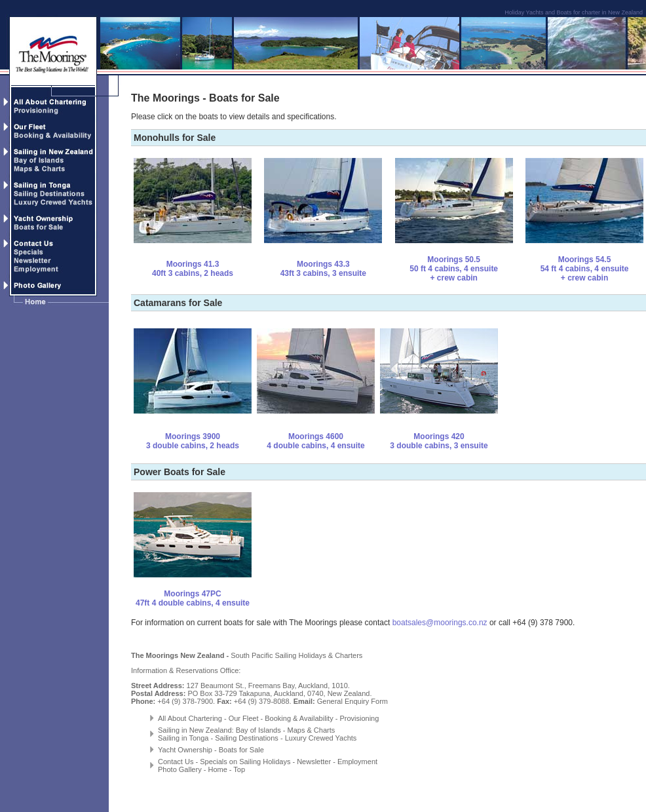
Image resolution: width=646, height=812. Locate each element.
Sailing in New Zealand (195, 730)
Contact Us (176, 762)
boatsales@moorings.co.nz (440, 623)
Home (217, 769)
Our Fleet (243, 718)
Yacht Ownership (185, 750)
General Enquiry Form (352, 701)
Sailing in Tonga (183, 738)
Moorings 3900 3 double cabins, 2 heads (193, 441)
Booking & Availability (299, 718)
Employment (357, 762)
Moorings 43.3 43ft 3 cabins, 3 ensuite (323, 269)
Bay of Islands (258, 730)
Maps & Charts (312, 730)
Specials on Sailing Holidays (245, 762)
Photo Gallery (180, 769)
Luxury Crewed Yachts (321, 738)
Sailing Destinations (247, 738)
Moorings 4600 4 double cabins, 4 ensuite (315, 441)
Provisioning (359, 718)
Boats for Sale (241, 750)
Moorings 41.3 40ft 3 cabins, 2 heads (193, 269)
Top (239, 769)
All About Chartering (190, 718)
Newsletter (314, 762)
